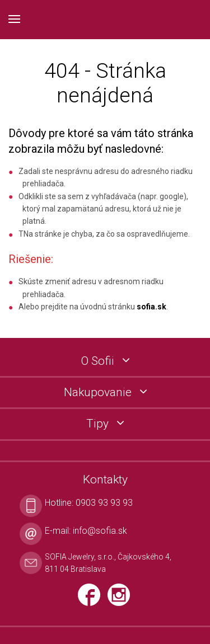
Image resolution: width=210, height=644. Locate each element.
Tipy (99, 424)
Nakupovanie (99, 392)
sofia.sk (151, 307)
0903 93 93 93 (104, 503)
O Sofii (99, 361)
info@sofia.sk (100, 531)
